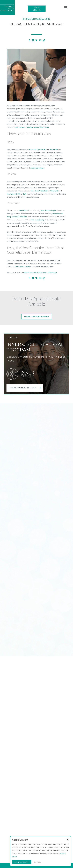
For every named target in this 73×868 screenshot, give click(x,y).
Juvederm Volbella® (39, 191)
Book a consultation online (37, 317)
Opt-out (37, 862)
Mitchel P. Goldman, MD (38, 19)
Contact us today (22, 266)
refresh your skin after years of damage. (40, 272)
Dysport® (41, 149)
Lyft (25, 194)
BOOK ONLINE (37, 9)
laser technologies (48, 210)
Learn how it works (23, 388)
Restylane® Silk (14, 194)
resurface (24, 210)
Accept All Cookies (22, 862)
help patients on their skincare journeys (32, 127)
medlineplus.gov (37, 168)
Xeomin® (54, 149)
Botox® (33, 149)
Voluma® (54, 191)
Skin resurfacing (37, 220)
